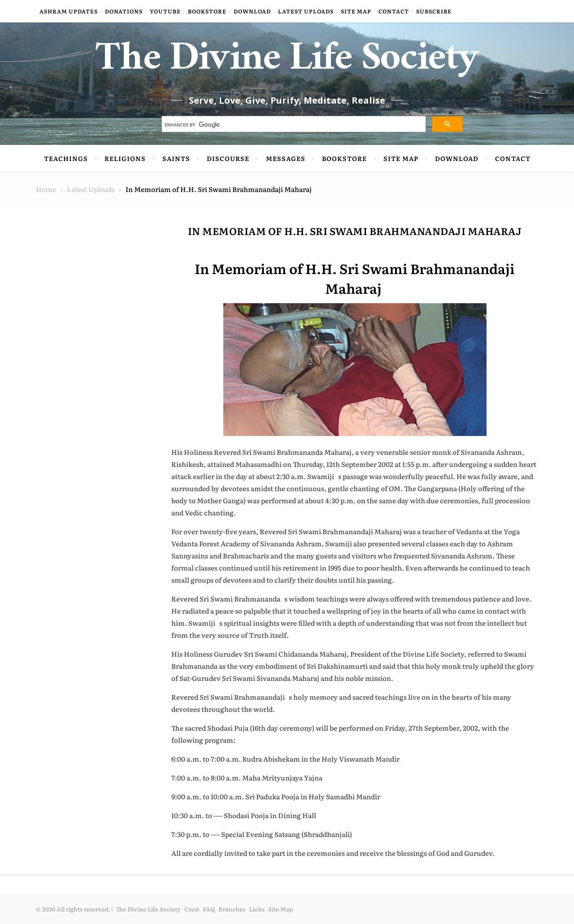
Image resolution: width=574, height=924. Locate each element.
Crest (192, 909)
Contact (394, 11)
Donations (124, 11)
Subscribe (434, 11)
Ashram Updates (69, 11)
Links (257, 909)
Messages (286, 158)
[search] (293, 125)
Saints (176, 158)
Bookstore (207, 11)
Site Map (356, 11)
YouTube (165, 11)
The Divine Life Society (287, 63)
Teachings (66, 158)
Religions (125, 158)
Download (252, 11)
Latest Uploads (306, 11)
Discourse (228, 158)
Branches (232, 909)
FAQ (209, 909)
